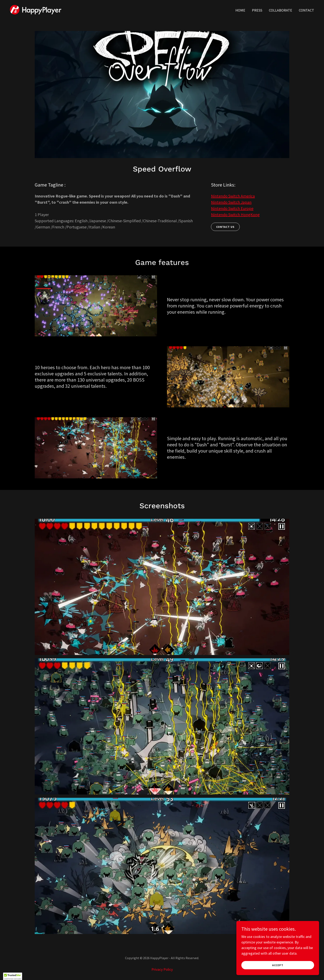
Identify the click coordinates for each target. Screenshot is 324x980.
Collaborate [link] (281, 10)
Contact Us (225, 227)
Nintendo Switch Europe (232, 208)
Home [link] (240, 10)
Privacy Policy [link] (162, 969)
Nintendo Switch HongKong (235, 215)
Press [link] (257, 10)
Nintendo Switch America (233, 196)
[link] (36, 9)
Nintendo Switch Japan (231, 202)
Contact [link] (306, 10)
